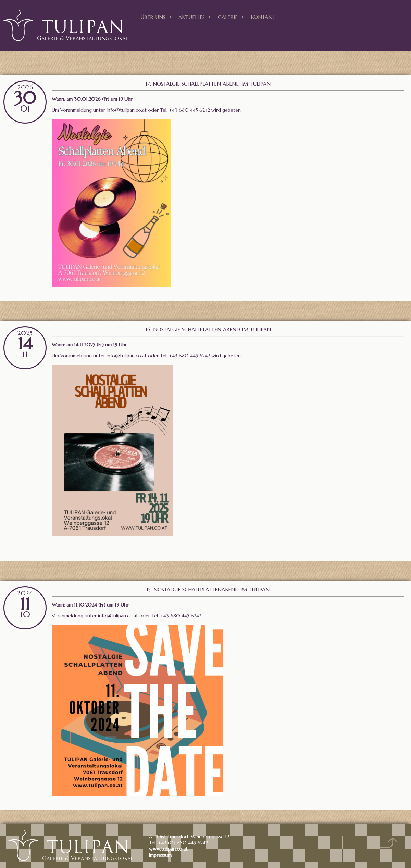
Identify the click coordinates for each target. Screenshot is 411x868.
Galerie (228, 17)
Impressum (160, 855)
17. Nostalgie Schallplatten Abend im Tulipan (208, 84)
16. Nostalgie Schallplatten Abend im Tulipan (208, 329)
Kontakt (263, 17)
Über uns (153, 17)
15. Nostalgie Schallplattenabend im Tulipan (208, 590)
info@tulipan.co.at (127, 110)
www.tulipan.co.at (168, 849)
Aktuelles (192, 17)
